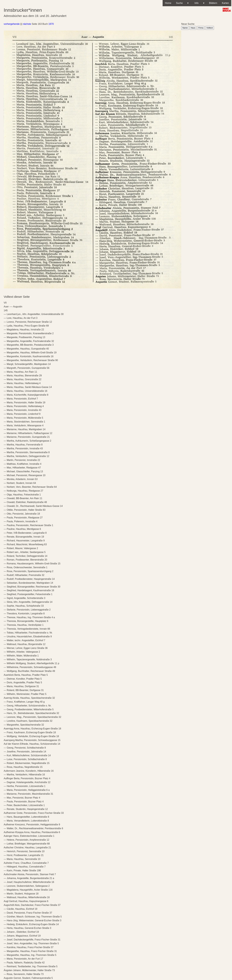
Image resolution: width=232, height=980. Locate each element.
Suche (182, 3)
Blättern (213, 3)
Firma (201, 28)
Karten (225, 3)
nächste (27, 24)
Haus (193, 28)
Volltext (210, 28)
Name (185, 28)
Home (168, 3)
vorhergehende (12, 24)
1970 (51, 24)
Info (199, 3)
